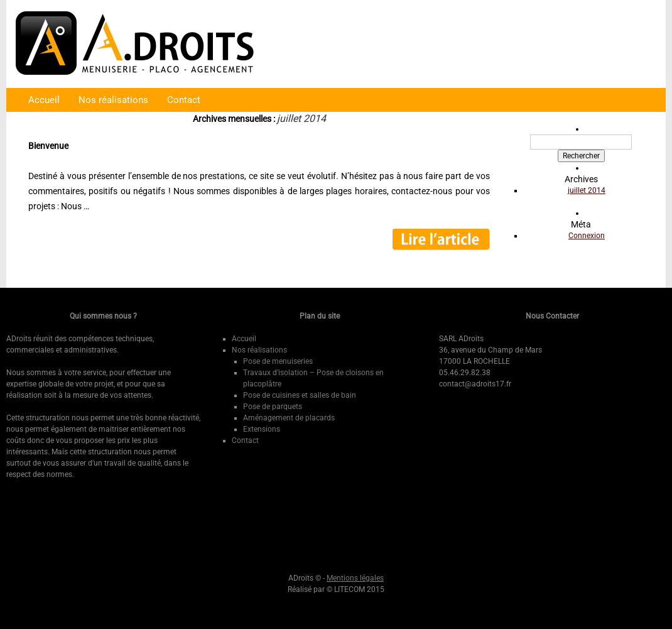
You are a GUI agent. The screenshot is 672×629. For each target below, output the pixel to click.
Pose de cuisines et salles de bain (300, 395)
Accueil (44, 100)
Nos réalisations (113, 100)
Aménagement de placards (289, 418)
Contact (184, 100)
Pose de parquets (273, 407)
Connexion (587, 236)
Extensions (262, 429)
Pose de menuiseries (278, 361)
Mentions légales (355, 578)
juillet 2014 (587, 190)
